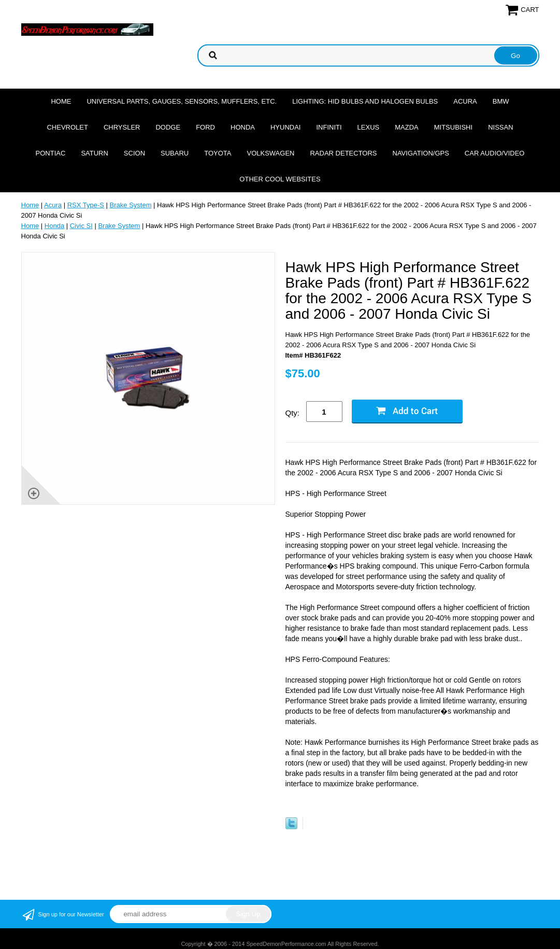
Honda (243, 127)
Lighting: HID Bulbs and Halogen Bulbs (365, 101)
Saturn (94, 153)
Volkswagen (270, 153)
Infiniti (329, 127)
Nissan (500, 127)
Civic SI (81, 226)
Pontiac (51, 153)
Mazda (407, 127)
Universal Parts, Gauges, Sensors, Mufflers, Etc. (182, 101)
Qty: (293, 413)
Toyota (218, 153)
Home (61, 101)
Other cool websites (280, 179)
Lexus (369, 127)
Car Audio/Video (495, 153)
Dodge (168, 127)
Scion (134, 153)
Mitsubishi (453, 127)
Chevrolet (67, 127)
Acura (465, 101)
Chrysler (122, 127)
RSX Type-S (86, 205)
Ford (205, 127)
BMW (501, 101)
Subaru (175, 153)
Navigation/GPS (421, 153)
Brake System (131, 205)
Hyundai (286, 127)
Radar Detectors (343, 153)
